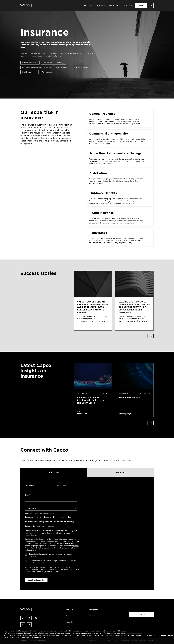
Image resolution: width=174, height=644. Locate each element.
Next (151, 336)
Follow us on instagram (29, 618)
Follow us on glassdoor (36, 618)
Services (69, 616)
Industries (70, 622)
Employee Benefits (80, 67)
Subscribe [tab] (54, 472)
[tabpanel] (87, 533)
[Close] (170, 636)
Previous (145, 336)
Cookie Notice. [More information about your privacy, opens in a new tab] (40, 637)
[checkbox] (52, 522)
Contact (141, 6)
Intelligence (93, 610)
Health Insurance (30, 72)
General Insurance (30, 63)
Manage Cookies (135, 636)
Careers (92, 616)
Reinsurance (48, 72)
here (34, 550)
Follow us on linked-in (23, 618)
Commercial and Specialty (54, 63)
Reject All (151, 636)
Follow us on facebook (29, 625)
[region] (87, 636)
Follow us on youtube (23, 625)
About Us (69, 610)
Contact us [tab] (120, 472)
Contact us (141, 615)
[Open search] (151, 6)
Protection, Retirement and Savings (37, 67)
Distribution (62, 67)
